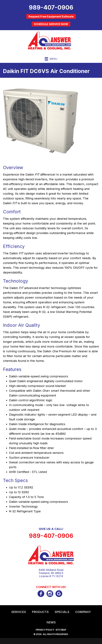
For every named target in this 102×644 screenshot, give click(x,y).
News (51, 622)
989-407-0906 (51, 536)
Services (19, 612)
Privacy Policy (45, 630)
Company (83, 612)
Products (40, 612)
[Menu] (51, 59)
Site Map (61, 630)
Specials (62, 612)
